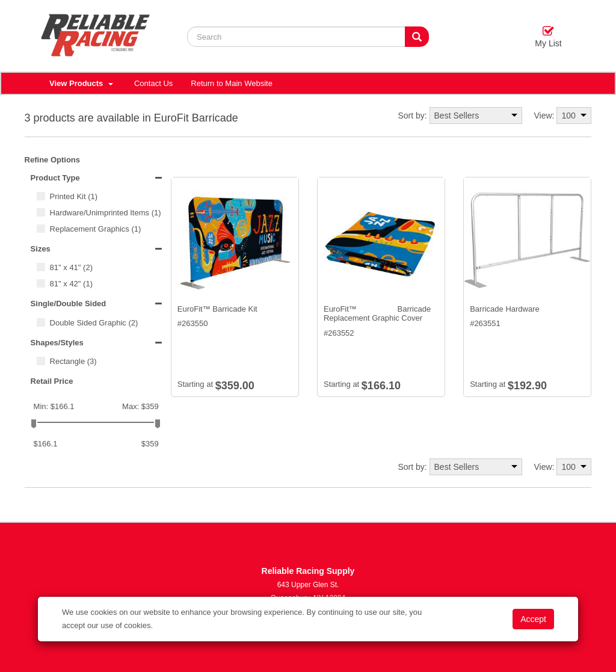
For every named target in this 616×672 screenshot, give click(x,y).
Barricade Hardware (505, 309)
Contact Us (153, 83)
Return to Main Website (232, 83)
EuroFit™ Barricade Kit (217, 309)
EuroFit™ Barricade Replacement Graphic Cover (377, 314)
